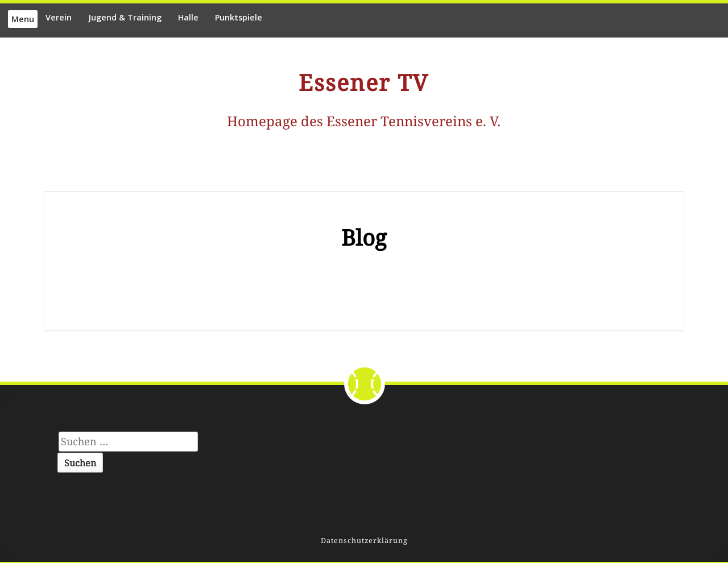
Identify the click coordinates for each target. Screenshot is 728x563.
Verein (59, 17)
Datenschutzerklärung (364, 541)
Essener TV (364, 82)
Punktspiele (239, 17)
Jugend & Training (125, 17)
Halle (188, 17)
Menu (23, 19)
